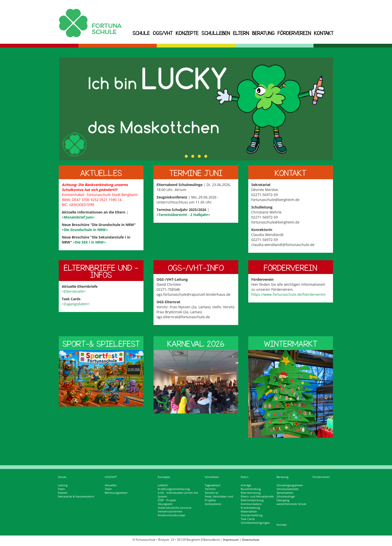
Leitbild (163, 485)
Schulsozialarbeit (287, 489)
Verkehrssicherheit (170, 511)
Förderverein (294, 33)
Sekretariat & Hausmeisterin (76, 496)
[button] (186, 156)
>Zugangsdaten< (76, 304)
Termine (210, 489)
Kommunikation (251, 504)
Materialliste (249, 511)
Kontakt (324, 33)
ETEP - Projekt (167, 500)
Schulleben (216, 33)
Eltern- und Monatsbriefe (257, 496)
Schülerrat (211, 493)
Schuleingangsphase (290, 485)
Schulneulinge (286, 496)
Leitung (63, 485)
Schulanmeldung (252, 515)
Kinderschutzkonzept (171, 515)
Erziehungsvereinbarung (174, 489)
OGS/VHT (163, 33)
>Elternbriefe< (74, 291)
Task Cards (248, 519)
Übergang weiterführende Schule (291, 502)
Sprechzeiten (285, 493)
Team (61, 489)
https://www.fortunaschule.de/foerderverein (288, 294)
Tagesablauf (212, 485)
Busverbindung (251, 489)
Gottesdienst (213, 504)
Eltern (241, 33)
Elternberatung (251, 493)
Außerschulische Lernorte (174, 508)
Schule (141, 33)
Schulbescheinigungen (255, 523)
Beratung (263, 33)
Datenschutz (251, 540)
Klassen (63, 493)
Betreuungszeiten (116, 493)
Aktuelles (111, 485)
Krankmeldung (250, 508)
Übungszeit (165, 504)
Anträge (246, 485)
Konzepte (187, 33)
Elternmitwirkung (252, 500)
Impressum (231, 540)
